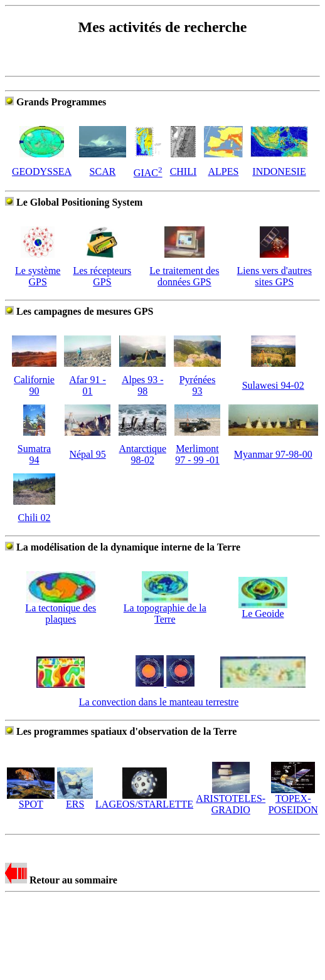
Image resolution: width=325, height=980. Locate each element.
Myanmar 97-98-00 (273, 454)
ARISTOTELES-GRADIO (231, 800)
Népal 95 (87, 454)
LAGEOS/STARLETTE (144, 800)
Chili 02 (35, 518)
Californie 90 (34, 385)
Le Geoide (263, 609)
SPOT (31, 800)
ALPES (224, 171)
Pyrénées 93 (198, 385)
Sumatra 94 (34, 454)
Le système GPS (38, 276)
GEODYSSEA (42, 171)
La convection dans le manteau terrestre (159, 702)
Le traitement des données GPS (184, 276)
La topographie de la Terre (165, 609)
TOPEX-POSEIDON (293, 800)
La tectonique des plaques (61, 609)
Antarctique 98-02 (142, 454)
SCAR (103, 171)
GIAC (148, 173)
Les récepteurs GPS (102, 276)
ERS (75, 800)
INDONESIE (279, 171)
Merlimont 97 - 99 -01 (197, 454)
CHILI (184, 171)
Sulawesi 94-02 (273, 385)
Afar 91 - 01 (88, 385)
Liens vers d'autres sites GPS (274, 276)
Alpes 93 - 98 (143, 385)
